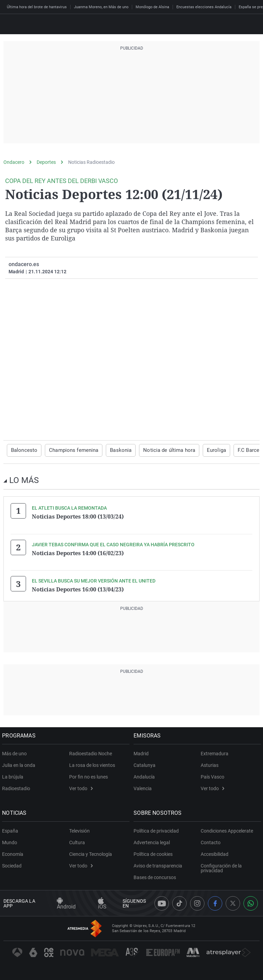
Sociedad (13, 865)
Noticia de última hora (160, 450)
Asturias (210, 764)
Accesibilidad (215, 853)
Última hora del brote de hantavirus (37, 7)
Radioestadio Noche (91, 753)
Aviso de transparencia (159, 865)
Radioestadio (17, 787)
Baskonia (115, 450)
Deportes (46, 162)
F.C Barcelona (240, 450)
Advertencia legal (153, 841)
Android (66, 903)
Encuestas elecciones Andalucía (204, 7)
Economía (14, 853)
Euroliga (204, 450)
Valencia (144, 787)
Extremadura (215, 753)
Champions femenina (70, 450)
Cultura (77, 841)
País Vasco (212, 776)
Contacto (211, 841)
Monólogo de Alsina (152, 7)
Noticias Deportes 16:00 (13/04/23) (78, 589)
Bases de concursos (156, 876)
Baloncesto (23, 450)
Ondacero (14, 162)
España (11, 830)
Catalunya (146, 764)
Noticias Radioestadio (91, 162)
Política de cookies (154, 853)
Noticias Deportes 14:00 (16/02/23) (78, 552)
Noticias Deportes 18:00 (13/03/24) (78, 516)
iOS (102, 903)
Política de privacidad (158, 830)
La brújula (14, 776)
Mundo (11, 841)
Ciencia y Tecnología (91, 853)
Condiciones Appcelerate (227, 830)
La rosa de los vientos (92, 764)
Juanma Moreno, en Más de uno (101, 7)
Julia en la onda (20, 764)
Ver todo (81, 787)
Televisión (79, 830)
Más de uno (16, 753)
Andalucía (146, 776)
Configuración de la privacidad (221, 867)
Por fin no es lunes (89, 776)
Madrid (142, 753)
